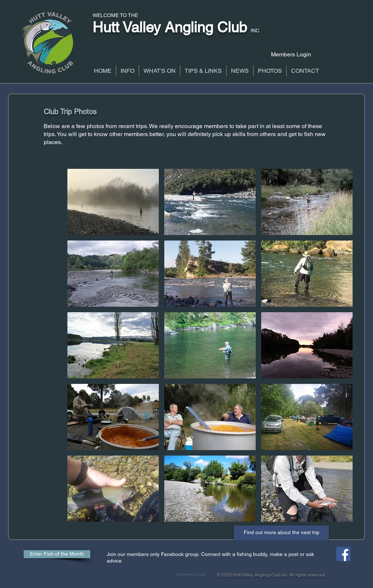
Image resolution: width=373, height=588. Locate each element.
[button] (127, 71)
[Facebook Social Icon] (343, 554)
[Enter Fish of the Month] (57, 554)
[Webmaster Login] (191, 575)
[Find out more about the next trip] (281, 533)
